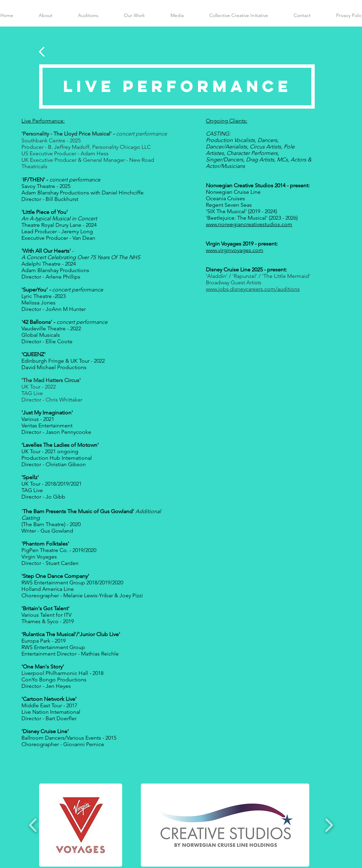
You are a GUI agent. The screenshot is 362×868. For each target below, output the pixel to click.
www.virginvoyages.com (235, 250)
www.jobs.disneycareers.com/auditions (253, 289)
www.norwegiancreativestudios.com (249, 224)
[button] (81, 825)
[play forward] (329, 825)
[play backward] (33, 825)
